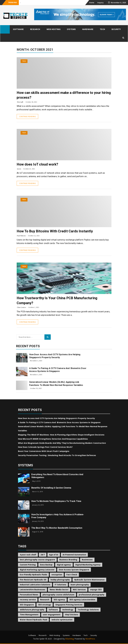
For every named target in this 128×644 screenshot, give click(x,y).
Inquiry (100, 3)
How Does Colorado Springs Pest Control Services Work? (45, 447)
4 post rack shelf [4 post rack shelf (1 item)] (28, 555)
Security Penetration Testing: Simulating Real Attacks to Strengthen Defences (57, 455)
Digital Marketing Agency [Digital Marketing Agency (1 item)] (88, 565)
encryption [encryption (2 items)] (57, 575)
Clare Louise (21, 307)
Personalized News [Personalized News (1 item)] (29, 595)
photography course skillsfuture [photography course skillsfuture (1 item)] (58, 595)
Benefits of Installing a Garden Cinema (51, 488)
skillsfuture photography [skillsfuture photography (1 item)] (32, 610)
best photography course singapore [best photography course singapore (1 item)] (37, 560)
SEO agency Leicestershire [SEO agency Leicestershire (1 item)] (82, 600)
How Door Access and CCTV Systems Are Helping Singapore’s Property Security (55, 356)
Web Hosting (54, 29)
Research (35, 29)
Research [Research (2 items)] (45, 600)
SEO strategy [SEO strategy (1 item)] (45, 605)
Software (18, 29)
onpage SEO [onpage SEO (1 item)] (96, 590)
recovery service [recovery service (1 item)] (28, 600)
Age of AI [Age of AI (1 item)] (54, 555)
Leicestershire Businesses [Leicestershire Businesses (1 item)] (33, 590)
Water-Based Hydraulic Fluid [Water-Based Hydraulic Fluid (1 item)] (34, 620)
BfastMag (70, 639)
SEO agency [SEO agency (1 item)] (59, 600)
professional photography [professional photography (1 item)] (91, 595)
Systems (71, 29)
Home (92, 3)
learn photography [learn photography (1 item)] (80, 585)
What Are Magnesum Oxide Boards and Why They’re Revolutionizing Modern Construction (62, 443)
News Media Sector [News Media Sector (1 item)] (59, 590)
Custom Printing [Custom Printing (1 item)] (28, 565)
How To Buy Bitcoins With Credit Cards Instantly (55, 231)
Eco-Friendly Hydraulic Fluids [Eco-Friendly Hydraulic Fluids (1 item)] (34, 575)
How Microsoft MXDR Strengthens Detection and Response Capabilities (53, 439)
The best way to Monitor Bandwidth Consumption (57, 528)
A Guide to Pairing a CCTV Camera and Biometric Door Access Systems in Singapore (58, 370)
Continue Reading (27, 116)
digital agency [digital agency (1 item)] (64, 565)
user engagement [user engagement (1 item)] (52, 615)
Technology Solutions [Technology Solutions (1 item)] (88, 610)
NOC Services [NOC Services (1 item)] (79, 590)
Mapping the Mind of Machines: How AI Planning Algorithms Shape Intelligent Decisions (61, 435)
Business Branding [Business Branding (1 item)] (68, 560)
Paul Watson (21, 236)
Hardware (88, 29)
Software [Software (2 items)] (53, 610)
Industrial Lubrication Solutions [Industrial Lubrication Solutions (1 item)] (35, 585)
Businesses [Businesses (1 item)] (87, 560)
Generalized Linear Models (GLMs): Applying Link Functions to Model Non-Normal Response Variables (56, 383)
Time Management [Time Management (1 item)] (29, 615)
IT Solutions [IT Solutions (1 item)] (60, 585)
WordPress (90, 639)
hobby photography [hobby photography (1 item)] (60, 580)
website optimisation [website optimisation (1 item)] (62, 620)
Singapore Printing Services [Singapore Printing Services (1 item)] (69, 605)
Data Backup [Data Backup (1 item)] (46, 565)
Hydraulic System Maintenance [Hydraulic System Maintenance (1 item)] (89, 580)
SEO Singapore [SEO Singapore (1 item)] (27, 605)
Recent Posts (28, 346)
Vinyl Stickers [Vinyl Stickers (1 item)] (72, 615)
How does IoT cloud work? (37, 164)
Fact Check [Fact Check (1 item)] (72, 575)
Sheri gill (20, 102)
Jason (19, 169)
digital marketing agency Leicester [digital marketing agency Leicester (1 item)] (37, 570)
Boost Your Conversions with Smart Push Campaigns (44, 451)
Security (116, 29)
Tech (102, 29)
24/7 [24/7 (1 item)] (43, 555)
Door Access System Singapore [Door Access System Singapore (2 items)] (74, 570)
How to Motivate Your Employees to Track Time (56, 501)
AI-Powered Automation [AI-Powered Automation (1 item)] (74, 555)
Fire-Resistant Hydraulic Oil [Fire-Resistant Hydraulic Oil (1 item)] (33, 580)
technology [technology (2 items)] (68, 610)
